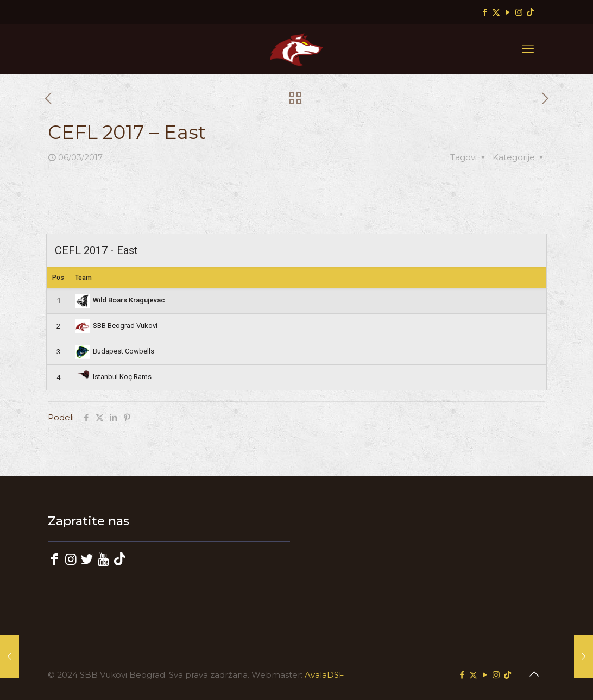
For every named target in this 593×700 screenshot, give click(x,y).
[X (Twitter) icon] (496, 12)
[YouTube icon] (507, 12)
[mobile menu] (528, 49)
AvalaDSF (324, 675)
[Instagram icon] (519, 12)
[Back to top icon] (534, 674)
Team (83, 278)
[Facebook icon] (485, 12)
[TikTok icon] (530, 12)
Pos (58, 278)
